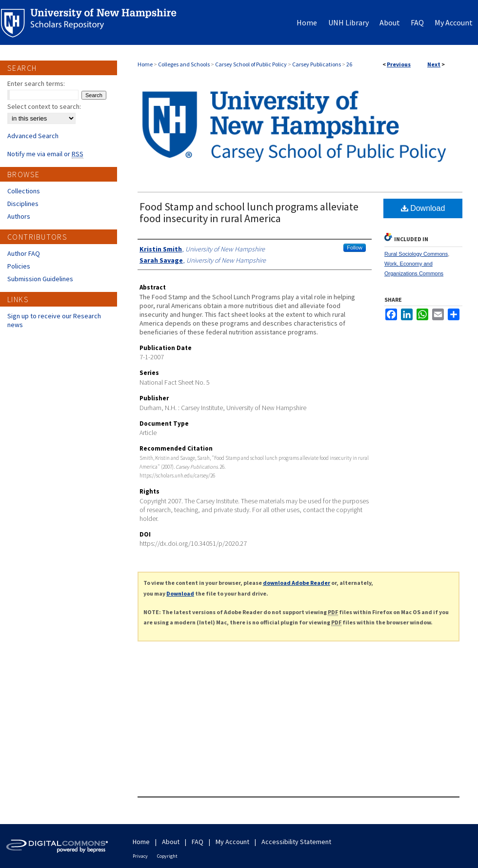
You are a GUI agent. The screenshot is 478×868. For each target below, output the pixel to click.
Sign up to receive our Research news (54, 320)
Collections (24, 191)
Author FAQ (24, 253)
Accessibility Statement (296, 842)
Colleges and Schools (184, 64)
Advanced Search (33, 136)
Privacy (140, 856)
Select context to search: (44, 106)
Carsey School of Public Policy (251, 64)
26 (349, 64)
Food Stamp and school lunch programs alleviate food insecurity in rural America (249, 212)
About (171, 842)
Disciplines (23, 204)
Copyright (167, 856)
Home (145, 64)
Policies (19, 266)
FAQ (198, 842)
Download (423, 208)
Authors (19, 216)
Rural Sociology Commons (416, 254)
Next (434, 64)
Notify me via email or (45, 154)
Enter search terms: (36, 83)
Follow (355, 248)
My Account (232, 842)
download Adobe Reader (297, 583)
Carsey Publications (317, 64)
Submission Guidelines (40, 279)
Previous (399, 64)
